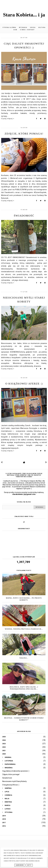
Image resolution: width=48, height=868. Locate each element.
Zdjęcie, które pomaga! (24, 134)
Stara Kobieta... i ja (24, 15)
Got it (29, 865)
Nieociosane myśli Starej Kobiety (14, 781)
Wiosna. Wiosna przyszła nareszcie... (24, 629)
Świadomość (24, 216)
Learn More (20, 865)
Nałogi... (24, 658)
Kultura (42, 27)
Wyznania (23, 27)
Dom (15, 30)
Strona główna (9, 27)
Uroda (33, 27)
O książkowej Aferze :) (24, 384)
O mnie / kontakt (27, 30)
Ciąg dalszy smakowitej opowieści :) (16, 771)
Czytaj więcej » (8, 118)
